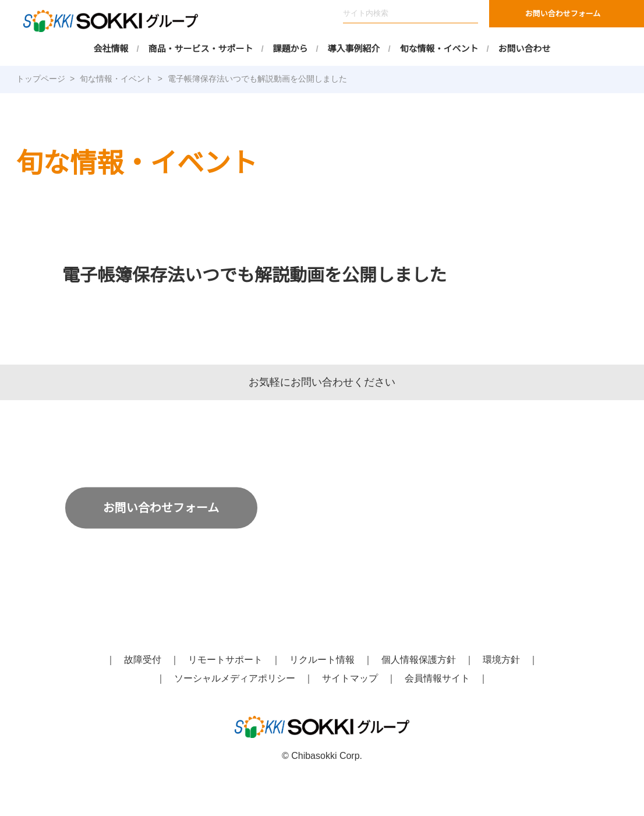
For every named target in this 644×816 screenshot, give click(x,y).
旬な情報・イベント (439, 49)
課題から (291, 49)
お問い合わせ (525, 49)
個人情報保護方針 (419, 660)
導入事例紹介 (354, 49)
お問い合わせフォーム (563, 14)
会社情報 (111, 49)
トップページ (41, 79)
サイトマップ (350, 679)
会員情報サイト (437, 679)
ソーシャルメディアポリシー (235, 679)
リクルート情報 (322, 660)
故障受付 (143, 660)
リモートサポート (225, 660)
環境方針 (501, 660)
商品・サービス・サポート (201, 49)
